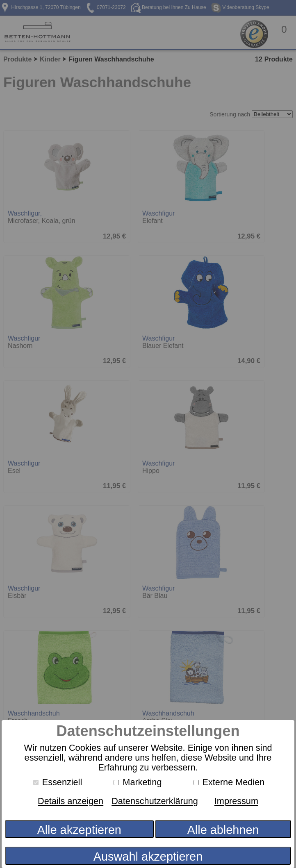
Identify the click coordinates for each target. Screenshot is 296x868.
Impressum (236, 801)
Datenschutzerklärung (155, 801)
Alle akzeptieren (79, 830)
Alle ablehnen (223, 830)
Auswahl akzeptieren (148, 857)
